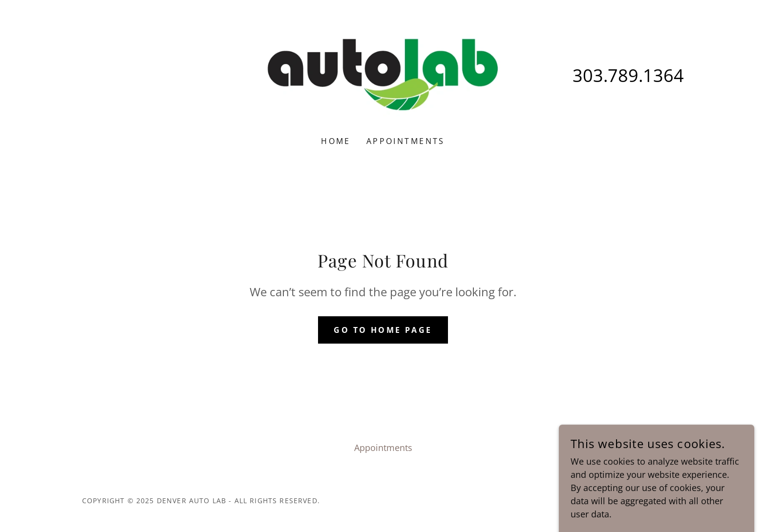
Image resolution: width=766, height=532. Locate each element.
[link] (383, 74)
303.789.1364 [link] (628, 75)
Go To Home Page (383, 330)
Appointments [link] (406, 141)
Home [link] (336, 141)
